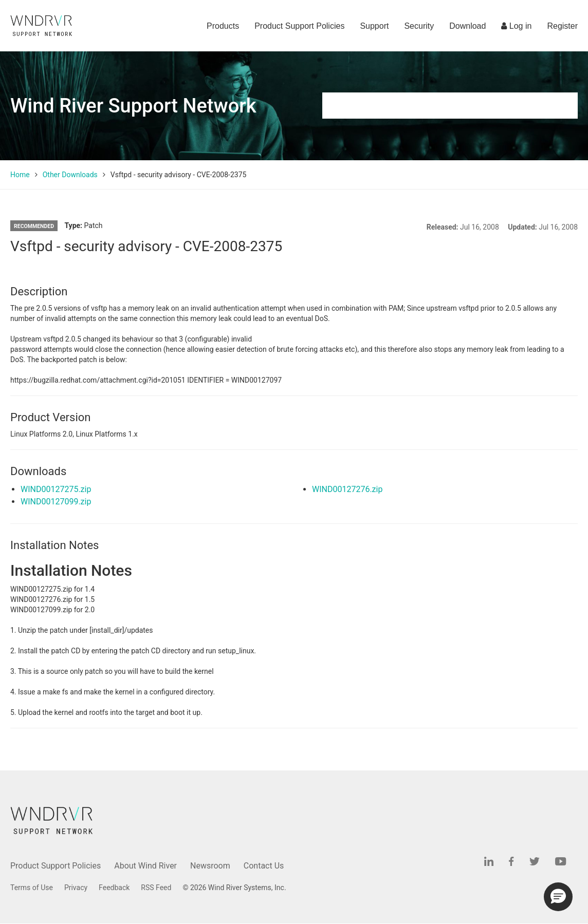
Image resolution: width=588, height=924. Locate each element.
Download (467, 26)
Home (20, 175)
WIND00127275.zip (56, 489)
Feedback (114, 888)
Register (562, 26)
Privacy (76, 888)
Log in (516, 26)
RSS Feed (156, 888)
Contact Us (264, 866)
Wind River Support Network (133, 106)
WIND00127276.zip (347, 489)
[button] (558, 897)
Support (374, 26)
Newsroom (210, 866)
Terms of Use (32, 888)
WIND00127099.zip (56, 502)
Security (419, 26)
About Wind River (145, 866)
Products (223, 26)
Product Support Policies (299, 26)
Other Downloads (70, 175)
